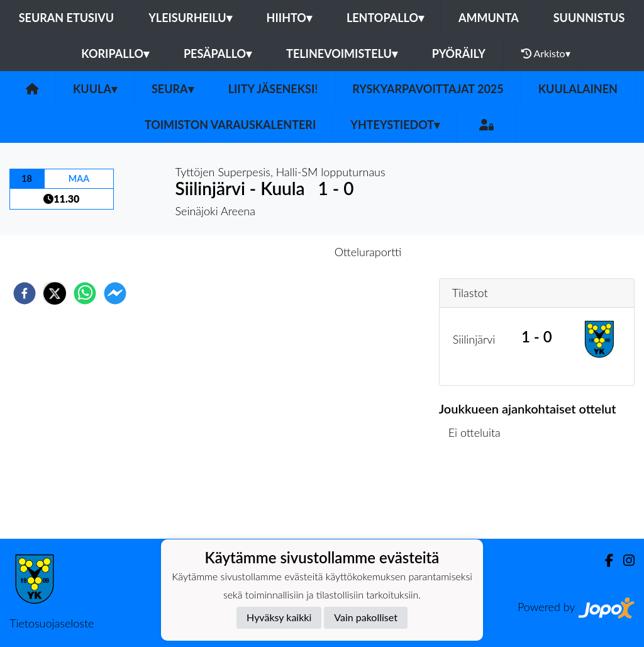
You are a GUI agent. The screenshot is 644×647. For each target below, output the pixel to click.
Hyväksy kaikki (279, 617)
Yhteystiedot (395, 125)
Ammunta (489, 18)
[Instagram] (624, 560)
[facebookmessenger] (115, 293)
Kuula (95, 89)
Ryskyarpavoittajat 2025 (428, 89)
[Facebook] (604, 560)
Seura (173, 89)
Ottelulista (480, 496)
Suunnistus (589, 18)
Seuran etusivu (67, 18)
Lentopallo (385, 18)
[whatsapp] (85, 293)
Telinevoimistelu (342, 53)
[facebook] (25, 293)
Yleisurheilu (190, 18)
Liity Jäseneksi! (273, 89)
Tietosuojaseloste (52, 623)
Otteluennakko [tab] (279, 252)
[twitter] (55, 293)
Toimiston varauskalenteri (230, 125)
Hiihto (289, 18)
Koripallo (115, 53)
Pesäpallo (218, 53)
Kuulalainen (578, 89)
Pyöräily (459, 53)
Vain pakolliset (366, 617)
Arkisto (546, 53)
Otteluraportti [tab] (368, 252)
